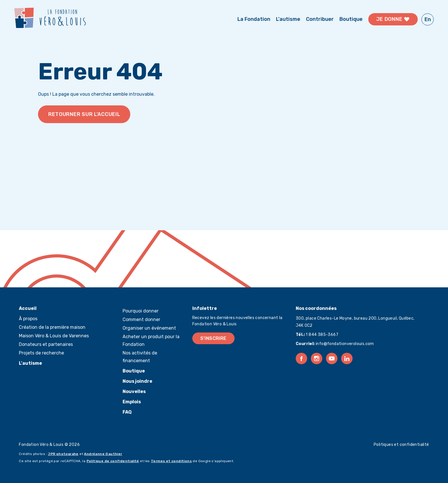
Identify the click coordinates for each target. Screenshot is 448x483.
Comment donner (141, 319)
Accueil (28, 308)
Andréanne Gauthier (103, 454)
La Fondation (254, 19)
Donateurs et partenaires (46, 344)
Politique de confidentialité (113, 461)
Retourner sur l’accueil (84, 114)
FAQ (127, 412)
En (428, 19)
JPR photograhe (63, 454)
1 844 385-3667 (322, 335)
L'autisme (288, 19)
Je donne (393, 19)
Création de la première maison (52, 327)
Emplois (132, 402)
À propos (28, 319)
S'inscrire (213, 338)
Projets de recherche (41, 353)
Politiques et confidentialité (401, 445)
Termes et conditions (171, 461)
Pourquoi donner (141, 311)
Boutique (351, 19)
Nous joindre (137, 381)
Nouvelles (134, 391)
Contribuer (320, 19)
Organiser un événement (149, 328)
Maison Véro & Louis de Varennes (54, 336)
